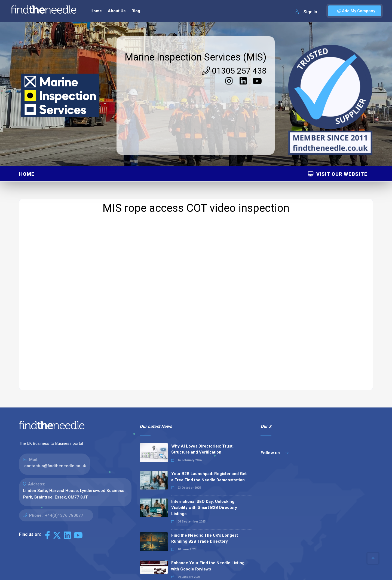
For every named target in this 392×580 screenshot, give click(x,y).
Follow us (275, 382)
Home (27, 103)
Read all (152, 544)
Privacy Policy (310, 573)
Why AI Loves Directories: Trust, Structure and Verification (202, 378)
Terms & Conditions (346, 573)
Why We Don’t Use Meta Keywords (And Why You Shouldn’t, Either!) (204, 523)
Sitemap (284, 573)
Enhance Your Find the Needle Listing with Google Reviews (208, 495)
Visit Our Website (338, 103)
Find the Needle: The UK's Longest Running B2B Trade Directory (205, 468)
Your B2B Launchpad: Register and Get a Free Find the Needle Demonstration (209, 406)
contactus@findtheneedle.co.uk (55, 395)
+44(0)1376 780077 (64, 445)
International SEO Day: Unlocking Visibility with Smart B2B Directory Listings (204, 437)
